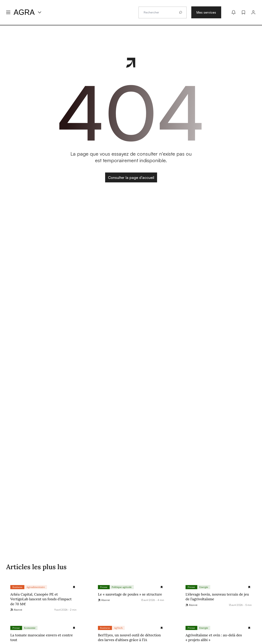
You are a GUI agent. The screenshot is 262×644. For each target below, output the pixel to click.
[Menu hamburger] (8, 12)
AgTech (118, 628)
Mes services (206, 12)
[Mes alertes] (234, 12)
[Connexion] (253, 12)
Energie (204, 587)
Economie (30, 628)
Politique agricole (122, 587)
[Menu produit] (40, 12)
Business (17, 587)
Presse (104, 587)
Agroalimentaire (36, 587)
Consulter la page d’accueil (131, 177)
